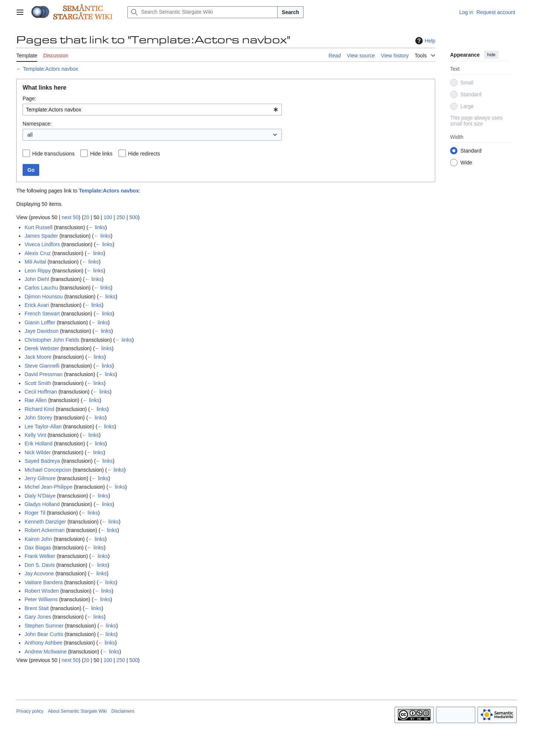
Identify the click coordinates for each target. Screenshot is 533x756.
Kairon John (38, 539)
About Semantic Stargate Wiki (77, 711)
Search (290, 12)
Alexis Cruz (38, 253)
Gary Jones (38, 617)
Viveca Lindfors (42, 244)
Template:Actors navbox (51, 69)
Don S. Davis (40, 565)
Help (424, 41)
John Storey (38, 418)
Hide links (101, 154)
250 (120, 217)
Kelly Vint (35, 435)
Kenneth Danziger (45, 522)
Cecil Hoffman (41, 392)
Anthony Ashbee (43, 643)
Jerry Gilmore (40, 478)
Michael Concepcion (48, 470)
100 (108, 217)
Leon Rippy (38, 271)
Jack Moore (38, 357)
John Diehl (37, 279)
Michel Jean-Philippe (48, 487)
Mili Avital (35, 262)
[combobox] (152, 110)
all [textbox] (30, 135)
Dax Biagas (38, 548)
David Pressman (43, 374)
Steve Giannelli (42, 366)
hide (491, 55)
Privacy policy (30, 711)
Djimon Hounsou (44, 297)
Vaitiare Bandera (43, 582)
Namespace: (37, 124)
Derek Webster (42, 348)
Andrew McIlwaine (46, 652)
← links (97, 227)
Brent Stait (36, 608)
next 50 (70, 217)
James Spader (41, 236)
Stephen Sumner (44, 626)
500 (133, 217)
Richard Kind (39, 409)
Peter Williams (41, 599)
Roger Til (35, 513)
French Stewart (42, 314)
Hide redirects (144, 154)
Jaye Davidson (41, 331)
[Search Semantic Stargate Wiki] (202, 12)
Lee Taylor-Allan (43, 426)
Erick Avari (37, 305)
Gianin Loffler (40, 322)
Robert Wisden (42, 591)
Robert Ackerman (44, 530)
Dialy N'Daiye (40, 496)
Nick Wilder (38, 452)
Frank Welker (40, 556)
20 (87, 217)
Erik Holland (38, 444)
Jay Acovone (39, 573)
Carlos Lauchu (41, 288)
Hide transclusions (53, 154)
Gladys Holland (42, 504)
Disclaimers (123, 711)
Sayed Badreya (42, 461)
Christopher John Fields (52, 340)
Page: (29, 98)
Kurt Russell (38, 227)
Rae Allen (36, 400)
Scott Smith (38, 383)
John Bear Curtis (44, 634)
